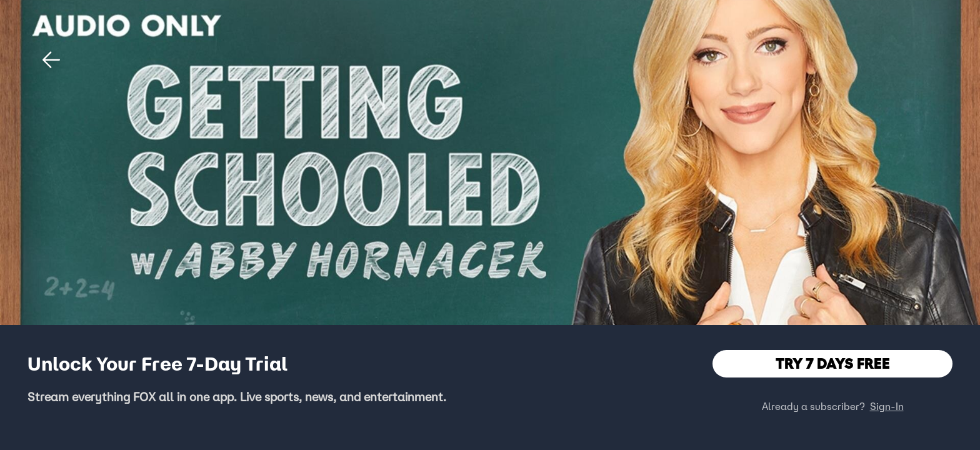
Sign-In (887, 406)
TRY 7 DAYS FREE (833, 363)
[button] (51, 60)
